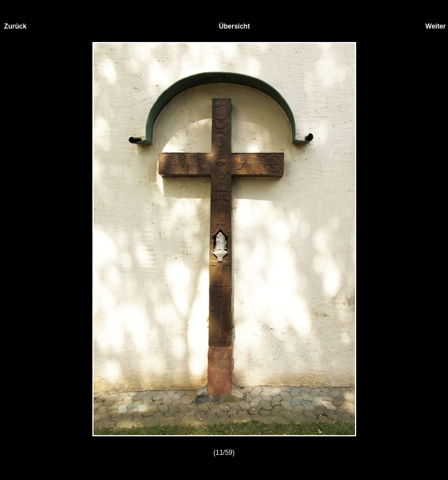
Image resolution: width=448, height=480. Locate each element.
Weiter (436, 26)
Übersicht (234, 26)
